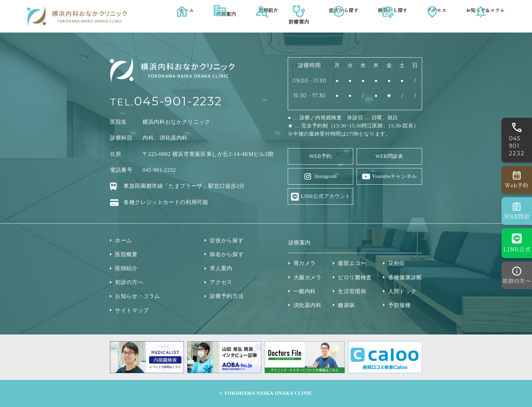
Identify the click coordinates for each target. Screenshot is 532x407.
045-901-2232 (178, 101)
